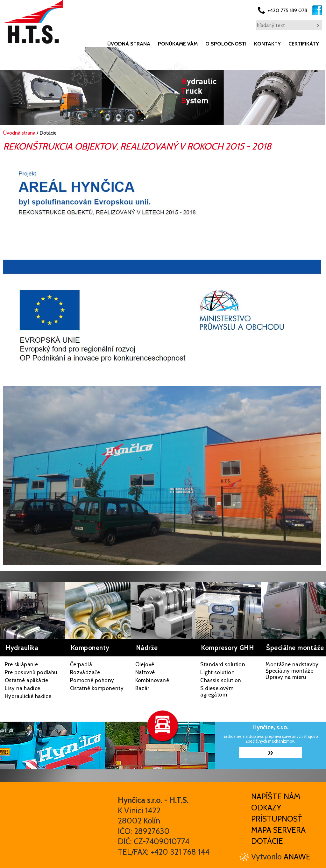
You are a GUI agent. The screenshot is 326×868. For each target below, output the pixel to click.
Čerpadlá (81, 664)
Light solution (217, 672)
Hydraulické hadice (28, 696)
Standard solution (223, 664)
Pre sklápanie (21, 664)
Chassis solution (221, 680)
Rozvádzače (85, 672)
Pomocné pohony (92, 680)
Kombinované (152, 680)
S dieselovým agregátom (217, 691)
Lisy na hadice (23, 688)
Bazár (142, 688)
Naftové (145, 672)
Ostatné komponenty (97, 688)
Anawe (297, 857)
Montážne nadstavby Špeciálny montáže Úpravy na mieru (292, 671)
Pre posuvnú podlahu (31, 672)
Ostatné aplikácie (27, 680)
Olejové (145, 664)
